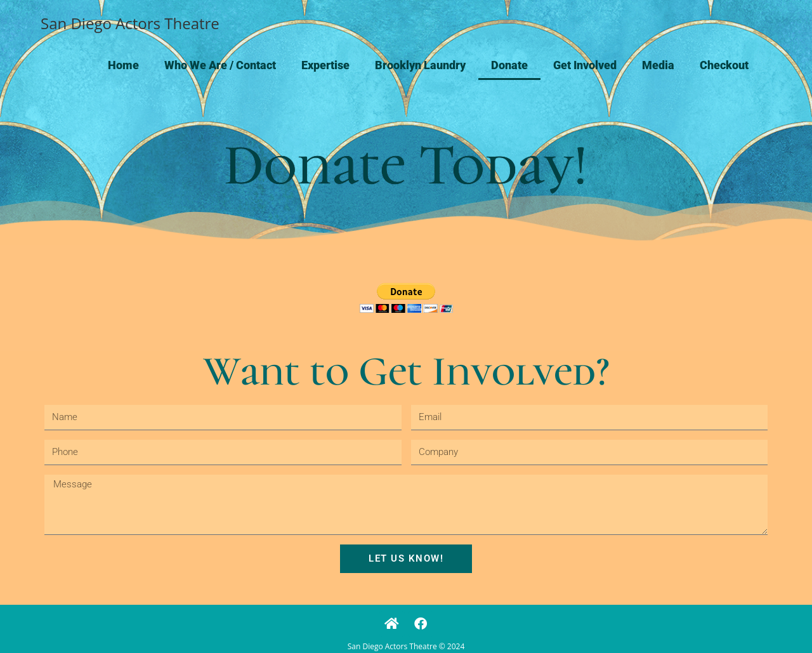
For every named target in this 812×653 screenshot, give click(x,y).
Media (658, 65)
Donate (509, 65)
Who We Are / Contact (220, 65)
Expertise (325, 65)
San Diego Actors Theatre (130, 23)
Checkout (724, 65)
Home (123, 65)
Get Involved (585, 65)
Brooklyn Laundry (420, 65)
